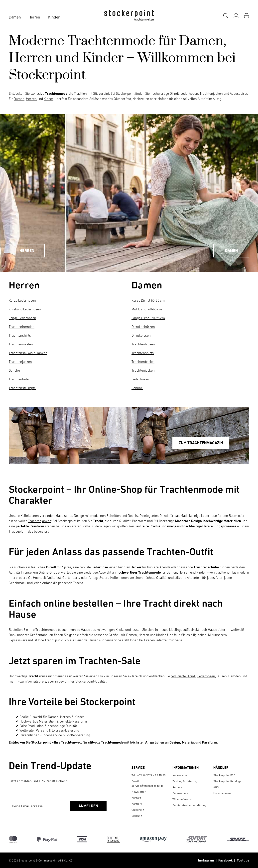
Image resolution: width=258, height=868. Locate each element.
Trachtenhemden (22, 327)
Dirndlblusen (141, 335)
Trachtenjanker (39, 521)
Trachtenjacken (20, 362)
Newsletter (139, 792)
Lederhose (209, 516)
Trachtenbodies (143, 362)
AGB (216, 787)
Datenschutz (180, 793)
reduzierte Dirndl (183, 676)
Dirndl (164, 516)
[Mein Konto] (236, 16)
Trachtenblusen (143, 344)
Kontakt (136, 798)
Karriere (137, 804)
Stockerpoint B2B (224, 775)
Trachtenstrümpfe (22, 388)
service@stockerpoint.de (147, 786)
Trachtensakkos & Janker (28, 353)
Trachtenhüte (19, 379)
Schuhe (14, 370)
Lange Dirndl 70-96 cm (148, 318)
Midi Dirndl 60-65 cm (147, 309)
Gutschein (138, 810)
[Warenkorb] (247, 16)
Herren (34, 17)
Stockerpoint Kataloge (227, 781)
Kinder (54, 17)
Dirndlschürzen (143, 327)
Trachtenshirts (20, 335)
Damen (15, 17)
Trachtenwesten (21, 344)
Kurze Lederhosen (22, 300)
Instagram (206, 860)
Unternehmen (222, 793)
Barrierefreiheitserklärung (189, 805)
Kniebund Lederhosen (25, 309)
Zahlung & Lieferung (185, 781)
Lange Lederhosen (22, 318)
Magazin (137, 816)
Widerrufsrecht (182, 799)
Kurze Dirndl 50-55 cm (148, 300)
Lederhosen (140, 379)
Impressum (180, 775)
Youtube (242, 860)
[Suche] (226, 16)
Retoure (177, 787)
